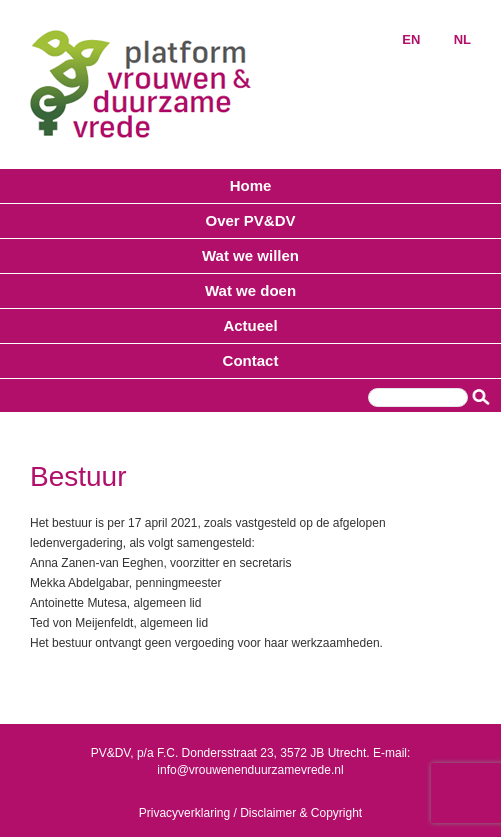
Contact (251, 360)
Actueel (250, 325)
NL (462, 39)
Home (251, 185)
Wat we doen (250, 290)
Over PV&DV (250, 220)
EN (411, 39)
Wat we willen (250, 255)
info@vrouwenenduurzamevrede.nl (250, 770)
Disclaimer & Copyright (301, 813)
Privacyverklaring (184, 813)
